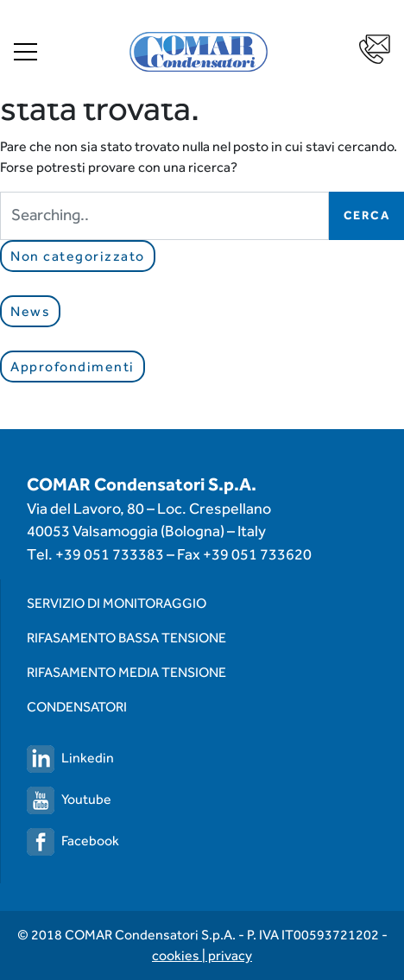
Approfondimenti (73, 367)
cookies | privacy (202, 955)
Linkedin (70, 758)
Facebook (73, 841)
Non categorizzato (78, 256)
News (30, 311)
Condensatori (77, 707)
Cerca (367, 215)
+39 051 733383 (110, 554)
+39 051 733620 (257, 554)
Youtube (69, 799)
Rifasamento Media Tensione (126, 672)
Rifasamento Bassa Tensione (126, 638)
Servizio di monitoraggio (117, 603)
